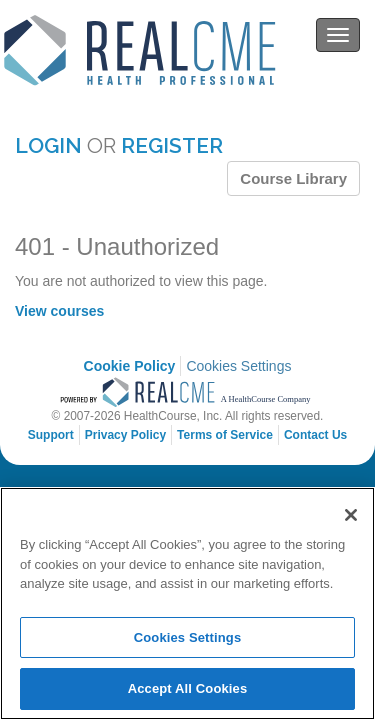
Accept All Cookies (188, 688)
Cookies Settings (238, 366)
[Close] (351, 515)
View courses (59, 311)
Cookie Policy (130, 366)
